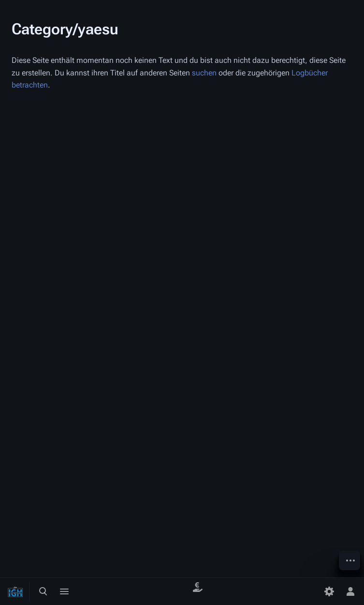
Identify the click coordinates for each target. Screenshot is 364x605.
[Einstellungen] (329, 591)
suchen (204, 73)
